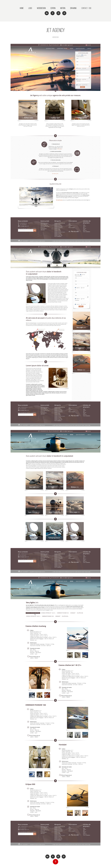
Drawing (73, 8)
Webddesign (41, 8)
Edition (53, 8)
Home (22, 8)
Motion (63, 8)
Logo (30, 8)
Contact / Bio (86, 8)
